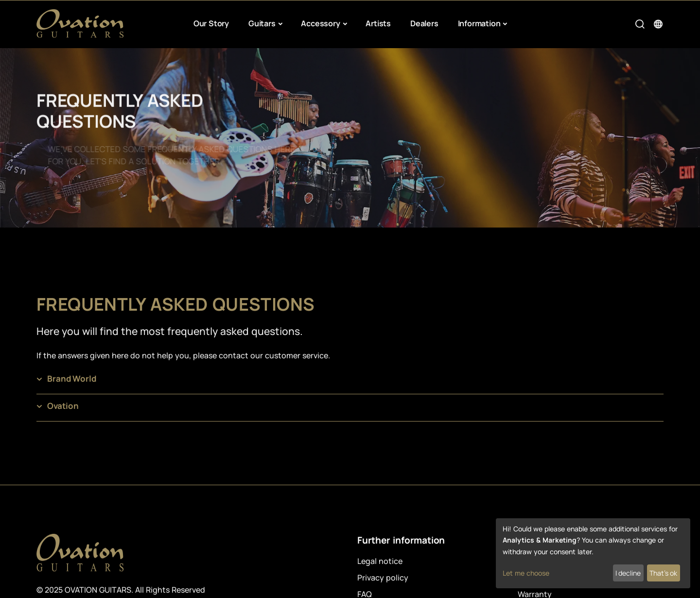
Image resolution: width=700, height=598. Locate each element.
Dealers (424, 23)
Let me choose (526, 573)
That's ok (663, 573)
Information (479, 23)
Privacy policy (383, 578)
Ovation (63, 406)
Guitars (262, 23)
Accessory (320, 23)
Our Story (211, 23)
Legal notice (380, 561)
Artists (378, 23)
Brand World (72, 378)
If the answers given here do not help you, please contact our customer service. (183, 355)
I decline (628, 573)
